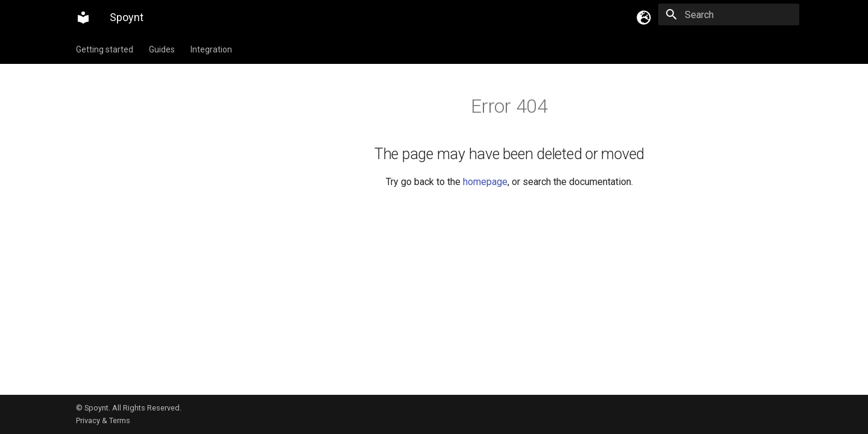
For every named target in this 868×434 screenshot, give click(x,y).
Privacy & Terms (103, 420)
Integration (211, 49)
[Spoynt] (83, 17)
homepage (485, 182)
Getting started (105, 49)
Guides (162, 49)
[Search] (729, 14)
